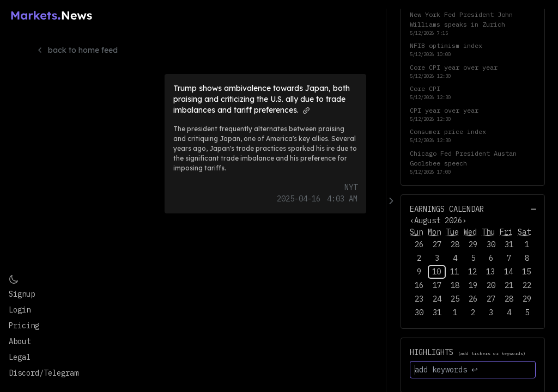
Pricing (24, 326)
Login (20, 310)
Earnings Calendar (447, 209)
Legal (20, 357)
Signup (22, 294)
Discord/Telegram (44, 373)
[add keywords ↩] (473, 370)
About (20, 341)
